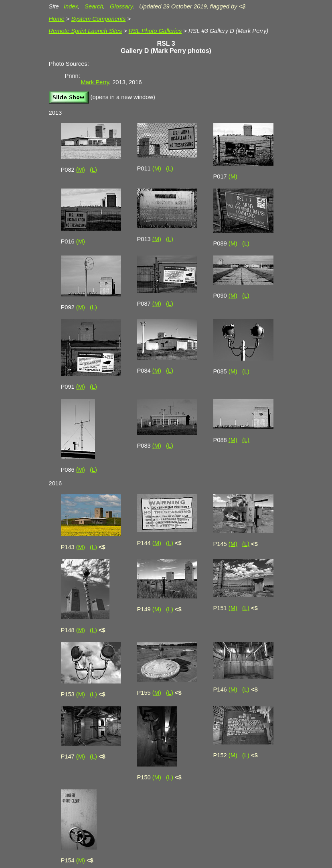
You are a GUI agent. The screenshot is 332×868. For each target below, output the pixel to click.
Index (71, 6)
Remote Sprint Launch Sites (86, 31)
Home (57, 19)
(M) (81, 170)
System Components (98, 19)
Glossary (121, 6)
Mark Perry (95, 82)
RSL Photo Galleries (155, 31)
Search (94, 6)
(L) (93, 170)
